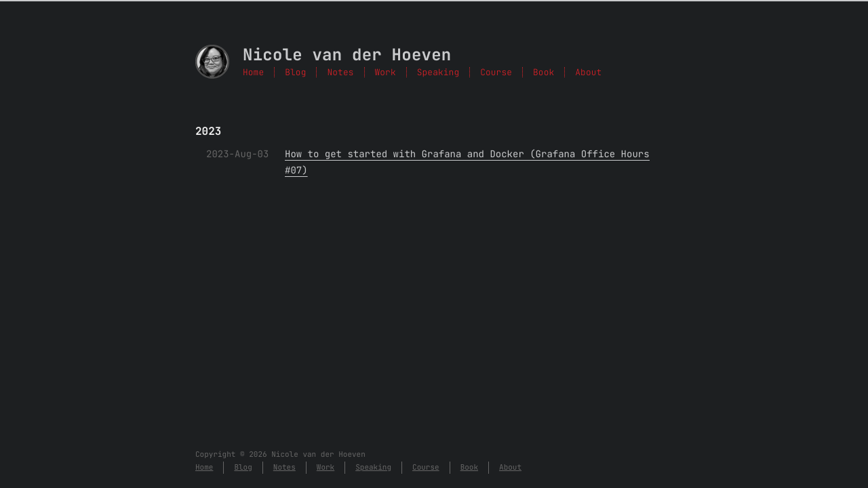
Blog (295, 72)
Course (496, 72)
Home (253, 72)
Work (386, 72)
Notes (340, 72)
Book (544, 72)
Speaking (438, 72)
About (588, 72)
